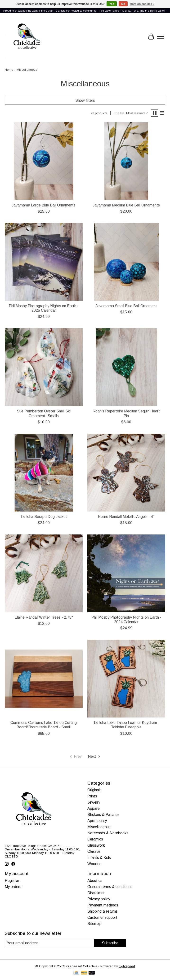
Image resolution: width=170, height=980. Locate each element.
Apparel (94, 808)
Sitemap (94, 924)
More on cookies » (142, 4)
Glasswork (96, 845)
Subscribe (110, 943)
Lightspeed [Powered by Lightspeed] (127, 966)
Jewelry (94, 802)
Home (9, 70)
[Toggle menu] (161, 37)
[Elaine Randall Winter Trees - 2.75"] (44, 573)
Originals (94, 790)
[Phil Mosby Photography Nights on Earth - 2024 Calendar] (126, 573)
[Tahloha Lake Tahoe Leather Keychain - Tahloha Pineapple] (126, 679)
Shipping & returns (103, 911)
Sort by (119, 113)
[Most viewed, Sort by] (137, 113)
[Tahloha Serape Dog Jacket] (44, 473)
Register (12, 881)
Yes (112, 4)
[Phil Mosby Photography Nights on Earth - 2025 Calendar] (44, 262)
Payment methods (103, 905)
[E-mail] (49, 943)
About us (95, 881)
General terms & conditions (110, 887)
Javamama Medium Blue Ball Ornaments (126, 205)
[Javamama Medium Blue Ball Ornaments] (126, 161)
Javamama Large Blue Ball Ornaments (44, 205)
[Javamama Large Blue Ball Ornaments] (44, 161)
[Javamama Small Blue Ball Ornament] (126, 262)
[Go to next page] (94, 757)
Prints (92, 796)
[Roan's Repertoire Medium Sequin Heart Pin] (126, 367)
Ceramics (95, 839)
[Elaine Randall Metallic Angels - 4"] (126, 473)
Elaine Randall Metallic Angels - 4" (126, 517)
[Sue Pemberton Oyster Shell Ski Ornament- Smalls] (44, 367)
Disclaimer (96, 893)
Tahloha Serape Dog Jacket (44, 517)
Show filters (85, 100)
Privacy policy (99, 899)
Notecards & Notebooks (108, 833)
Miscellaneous (99, 827)
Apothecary (97, 821)
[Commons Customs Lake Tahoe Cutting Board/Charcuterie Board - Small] (44, 679)
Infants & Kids (99, 858)
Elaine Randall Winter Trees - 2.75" (44, 617)
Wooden (94, 864)
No (123, 4)
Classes (94, 851)
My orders (13, 887)
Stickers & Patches (103, 815)
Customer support (102, 917)
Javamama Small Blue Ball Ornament (126, 306)
